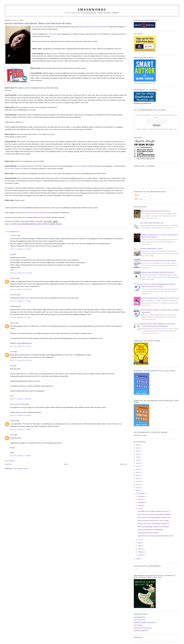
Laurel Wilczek (56, 224)
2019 (138, 460)
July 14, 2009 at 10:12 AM (21, 273)
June (140, 540)
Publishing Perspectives (141, 630)
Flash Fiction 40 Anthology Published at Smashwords (154, 517)
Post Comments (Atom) (20, 468)
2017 (138, 466)
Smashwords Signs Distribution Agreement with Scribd (157, 272)
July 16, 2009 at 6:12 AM (20, 346)
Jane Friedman (138, 625)
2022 (138, 451)
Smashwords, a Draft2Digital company (102, 13)
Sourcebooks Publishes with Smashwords (150, 530)
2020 (138, 457)
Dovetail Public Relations (18, 404)
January (141, 555)
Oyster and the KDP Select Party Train (152, 223)
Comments (139, 199)
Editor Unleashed (46, 217)
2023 (138, 448)
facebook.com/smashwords (142, 103)
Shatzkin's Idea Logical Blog (143, 628)
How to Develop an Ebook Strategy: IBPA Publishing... (155, 514)
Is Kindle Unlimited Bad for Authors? (151, 249)
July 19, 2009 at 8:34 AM (20, 415)
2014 (138, 475)
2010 (138, 488)
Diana (12, 352)
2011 (138, 485)
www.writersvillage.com (82, 166)
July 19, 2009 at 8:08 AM (20, 399)
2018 (138, 463)
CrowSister (14, 235)
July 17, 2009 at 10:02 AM (21, 360)
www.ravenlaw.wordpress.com (14, 168)
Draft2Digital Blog (140, 617)
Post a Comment (10, 461)
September (141, 502)
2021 (138, 454)
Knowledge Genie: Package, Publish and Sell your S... (154, 511)
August (140, 506)
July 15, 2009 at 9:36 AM (20, 317)
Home (66, 464)
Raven (12, 435)
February (141, 552)
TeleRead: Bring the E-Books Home (145, 622)
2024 (138, 445)
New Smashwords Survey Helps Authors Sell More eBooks (158, 260)
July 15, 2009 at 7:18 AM (20, 301)
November (141, 496)
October (141, 499)
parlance (13, 323)
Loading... (137, 569)
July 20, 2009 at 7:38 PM (20, 456)
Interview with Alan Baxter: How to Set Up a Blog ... (154, 520)
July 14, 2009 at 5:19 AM (20, 249)
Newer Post (8, 464)
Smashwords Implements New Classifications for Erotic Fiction (159, 298)
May (140, 543)
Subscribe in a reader (140, 435)
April (140, 546)
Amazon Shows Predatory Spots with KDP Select (155, 211)
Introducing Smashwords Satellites (148, 533)
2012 (138, 482)
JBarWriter (13, 295)
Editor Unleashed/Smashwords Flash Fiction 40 (30, 224)
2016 (138, 469)
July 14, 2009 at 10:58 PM (21, 289)
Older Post (123, 464)
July (139, 509)
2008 (138, 559)
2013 (138, 478)
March (140, 549)
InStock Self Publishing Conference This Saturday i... (154, 527)
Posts (138, 195)
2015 (138, 472)
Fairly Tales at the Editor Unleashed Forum (37, 212)
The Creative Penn (139, 620)
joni (11, 254)
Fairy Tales (52, 34)
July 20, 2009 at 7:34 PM (20, 429)
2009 (138, 491)
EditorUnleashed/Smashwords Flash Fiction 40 (93, 27)
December (141, 493)
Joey (11, 366)
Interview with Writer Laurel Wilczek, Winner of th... (154, 524)
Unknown (13, 278)
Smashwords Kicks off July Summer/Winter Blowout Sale (155, 536)
